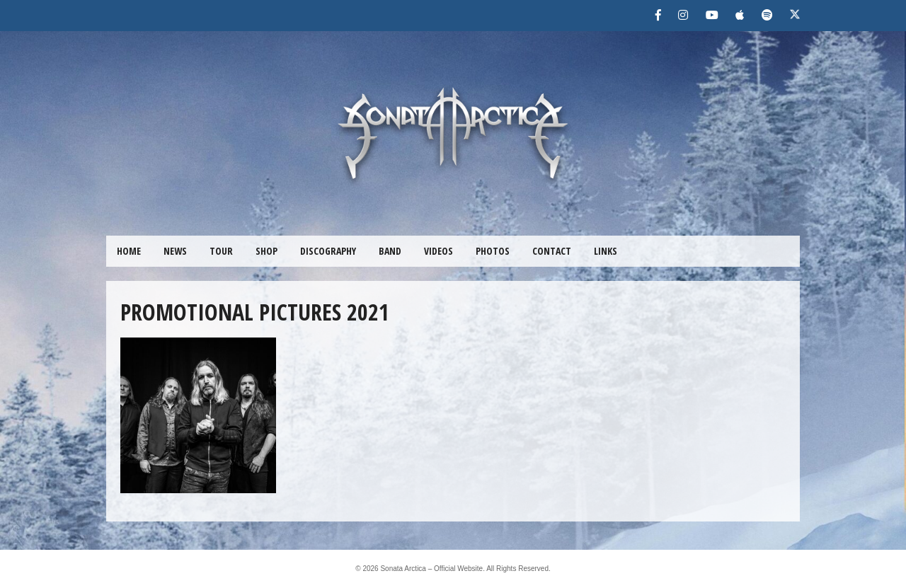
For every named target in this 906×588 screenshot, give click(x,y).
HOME (129, 251)
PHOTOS (493, 251)
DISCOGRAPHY (328, 251)
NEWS (175, 251)
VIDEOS (438, 251)
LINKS (606, 251)
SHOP (266, 251)
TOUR (221, 251)
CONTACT (552, 251)
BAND (390, 251)
